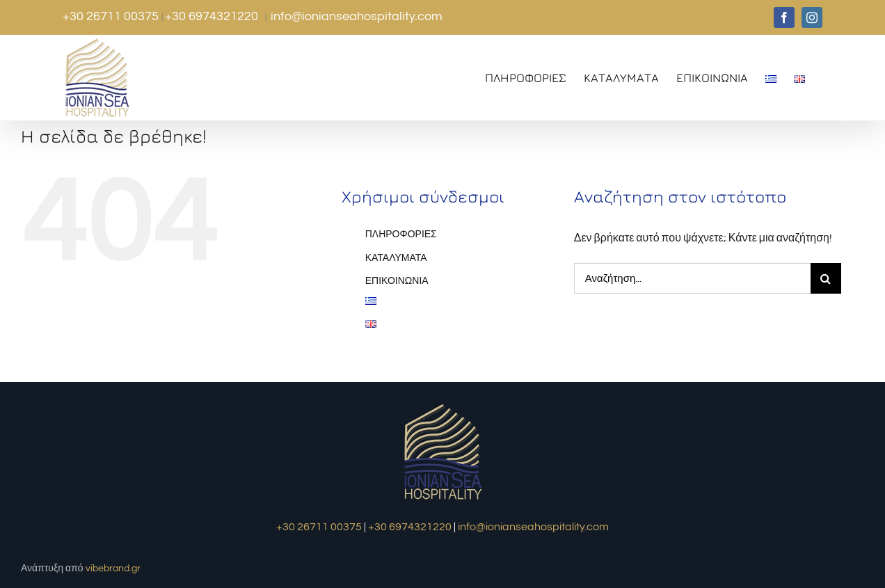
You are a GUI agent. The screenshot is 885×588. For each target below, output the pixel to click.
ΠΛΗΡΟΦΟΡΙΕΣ (401, 235)
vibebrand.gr (113, 569)
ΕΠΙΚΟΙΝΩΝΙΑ (397, 281)
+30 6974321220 (213, 16)
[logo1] (443, 406)
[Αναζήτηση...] (692, 278)
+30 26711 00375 (112, 16)
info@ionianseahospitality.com (357, 16)
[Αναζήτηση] (826, 278)
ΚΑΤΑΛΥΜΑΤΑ (396, 258)
